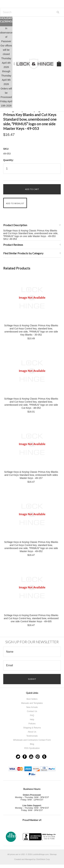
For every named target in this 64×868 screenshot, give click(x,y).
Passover (6, 41)
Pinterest (38, 757)
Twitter (18, 757)
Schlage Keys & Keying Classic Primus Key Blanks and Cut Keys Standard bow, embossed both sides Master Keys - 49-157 (31, 475)
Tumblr (44, 757)
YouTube (31, 757)
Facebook (25, 757)
